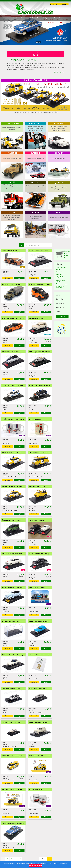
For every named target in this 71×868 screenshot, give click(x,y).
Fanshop (59, 274)
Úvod (8, 18)
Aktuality (16, 18)
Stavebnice (60, 272)
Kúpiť (19, 278)
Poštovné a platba (62, 284)
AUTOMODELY (61, 267)
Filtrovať (62, 316)
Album (38, 18)
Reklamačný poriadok (60, 287)
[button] (5, 30)
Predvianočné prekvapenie (22, 60)
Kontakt (62, 18)
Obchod (24, 18)
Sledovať (7, 278)
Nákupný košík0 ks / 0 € (63, 254)
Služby (45, 18)
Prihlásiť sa (54, 4)
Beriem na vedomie (35, 865)
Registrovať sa (63, 4)
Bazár (58, 269)
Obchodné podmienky (60, 277)
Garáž (32, 18)
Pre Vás (54, 18)
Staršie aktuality (59, 72)
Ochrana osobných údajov (62, 281)
